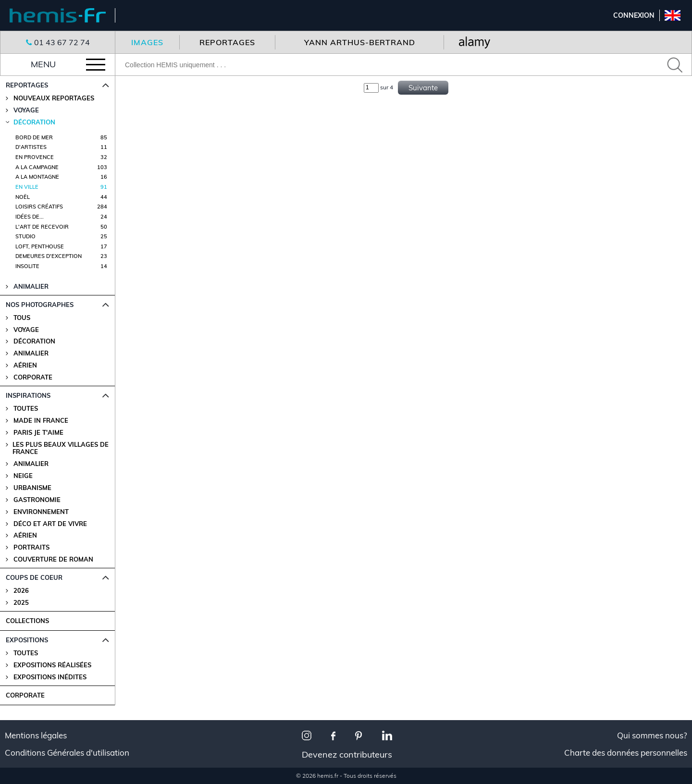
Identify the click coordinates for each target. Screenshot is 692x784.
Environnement (41, 512)
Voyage (26, 330)
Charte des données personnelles (626, 753)
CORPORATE (25, 695)
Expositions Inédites (50, 677)
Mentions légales (36, 735)
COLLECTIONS (27, 621)
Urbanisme (32, 488)
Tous (22, 318)
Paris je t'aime (38, 433)
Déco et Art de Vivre (50, 524)
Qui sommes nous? (652, 735)
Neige (23, 476)
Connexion (634, 15)
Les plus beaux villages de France (61, 448)
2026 (21, 591)
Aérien (25, 365)
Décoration (34, 341)
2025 (21, 603)
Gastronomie (37, 500)
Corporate (33, 377)
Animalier (31, 353)
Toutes (26, 409)
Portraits (31, 547)
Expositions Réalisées (52, 665)
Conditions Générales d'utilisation (67, 753)
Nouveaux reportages (54, 98)
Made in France (41, 421)
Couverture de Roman (53, 559)
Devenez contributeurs (347, 754)
